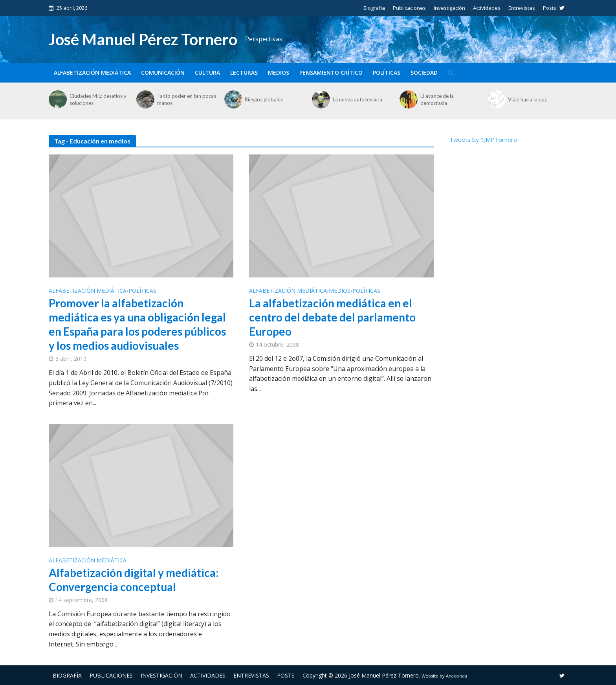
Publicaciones (409, 8)
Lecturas (244, 73)
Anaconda (456, 676)
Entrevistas (522, 8)
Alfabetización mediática (92, 73)
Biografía (374, 8)
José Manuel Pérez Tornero (143, 39)
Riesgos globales (264, 99)
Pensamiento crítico (331, 73)
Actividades (487, 8)
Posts (550, 8)
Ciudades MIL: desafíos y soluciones (98, 99)
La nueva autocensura (357, 99)
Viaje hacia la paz (527, 99)
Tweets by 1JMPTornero (483, 140)
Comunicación (163, 73)
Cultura (207, 73)
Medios (279, 73)
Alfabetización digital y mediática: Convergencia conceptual (134, 580)
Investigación (449, 8)
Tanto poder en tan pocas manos (187, 99)
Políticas (387, 73)
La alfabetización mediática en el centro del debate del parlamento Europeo (332, 317)
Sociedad (424, 73)
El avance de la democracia (437, 99)
